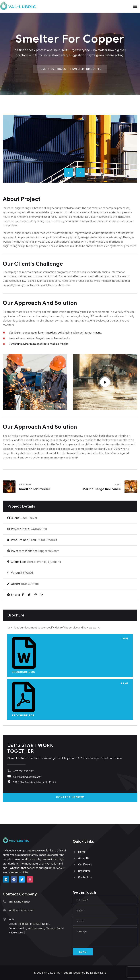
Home (42, 69)
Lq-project (59, 69)
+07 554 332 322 (23, 771)
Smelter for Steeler (35, 489)
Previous (69, 173)
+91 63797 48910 (19, 902)
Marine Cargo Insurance (102, 489)
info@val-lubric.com (21, 910)
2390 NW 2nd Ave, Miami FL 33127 (34, 782)
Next (80, 173)
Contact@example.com (27, 777)
